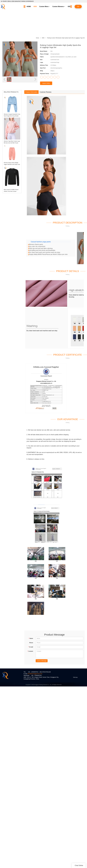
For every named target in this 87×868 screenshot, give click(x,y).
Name (31, 638)
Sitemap (75, 677)
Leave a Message (42, 661)
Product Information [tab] (31, 92)
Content (30, 651)
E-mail (31, 647)
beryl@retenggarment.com (35, 674)
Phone (31, 643)
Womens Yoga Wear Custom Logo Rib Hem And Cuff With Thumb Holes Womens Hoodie (12, 143)
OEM (35, 7)
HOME (29, 7)
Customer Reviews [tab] (45, 92)
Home (37, 38)
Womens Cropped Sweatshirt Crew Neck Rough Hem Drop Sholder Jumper (12, 116)
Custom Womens (58, 7)
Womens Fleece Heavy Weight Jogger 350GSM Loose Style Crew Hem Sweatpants (12, 164)
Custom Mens (44, 7)
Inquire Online (46, 83)
